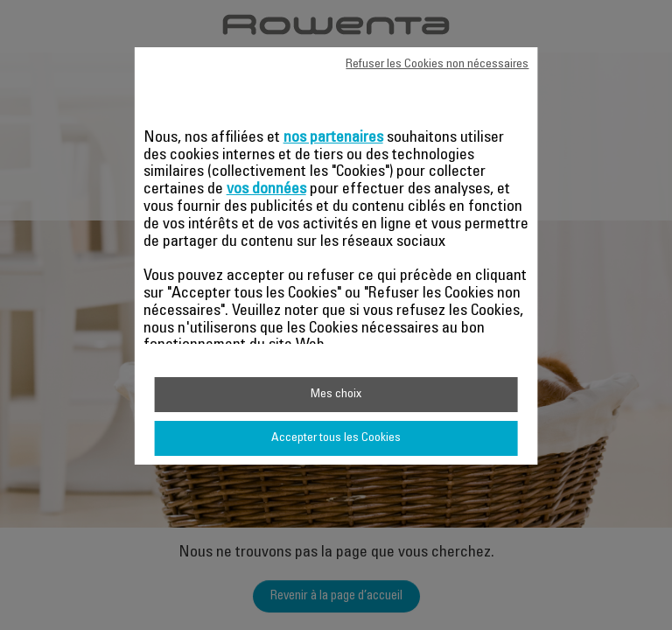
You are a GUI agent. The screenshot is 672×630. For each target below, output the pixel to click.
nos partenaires (333, 138)
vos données (266, 190)
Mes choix (336, 395)
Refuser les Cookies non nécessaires (437, 65)
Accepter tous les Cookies (336, 438)
